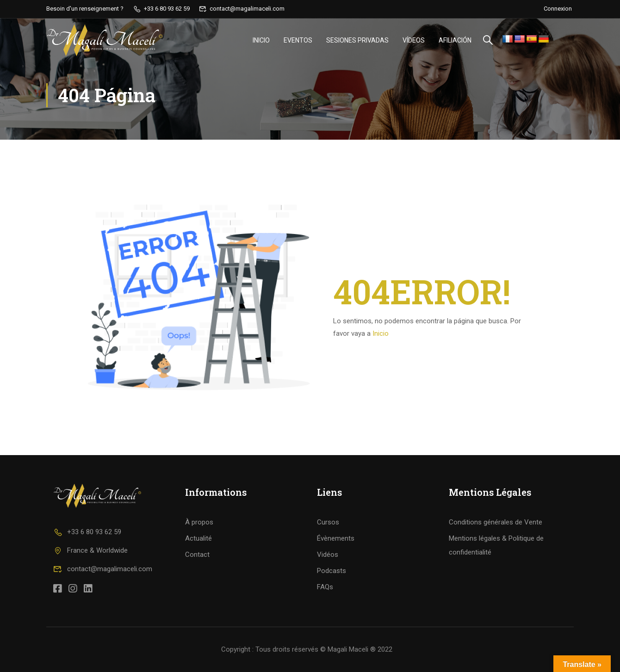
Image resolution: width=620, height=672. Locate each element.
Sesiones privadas (357, 40)
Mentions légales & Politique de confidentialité (496, 545)
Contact (197, 555)
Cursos (328, 522)
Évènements (336, 538)
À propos (199, 522)
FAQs (325, 587)
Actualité (198, 538)
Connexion (558, 9)
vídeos (414, 40)
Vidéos (328, 555)
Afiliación (455, 40)
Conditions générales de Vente (496, 522)
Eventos (298, 40)
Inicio (261, 40)
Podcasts (332, 571)
